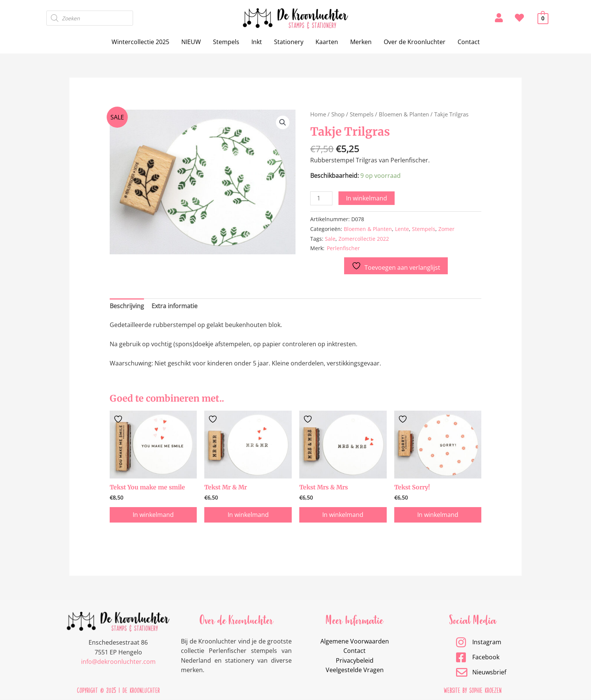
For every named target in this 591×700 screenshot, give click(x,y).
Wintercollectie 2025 (140, 42)
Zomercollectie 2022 (364, 239)
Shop (338, 114)
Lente (402, 229)
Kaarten (327, 42)
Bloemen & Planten (404, 114)
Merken (361, 42)
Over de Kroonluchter (415, 42)
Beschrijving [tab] (127, 306)
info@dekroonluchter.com (118, 662)
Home (318, 114)
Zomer (446, 229)
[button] (283, 122)
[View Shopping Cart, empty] (543, 18)
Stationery (289, 42)
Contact (469, 42)
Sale (330, 239)
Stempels (226, 42)
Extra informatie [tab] (175, 306)
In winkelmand (367, 198)
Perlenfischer (343, 248)
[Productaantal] (321, 198)
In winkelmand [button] (153, 515)
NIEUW (191, 42)
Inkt (257, 42)
